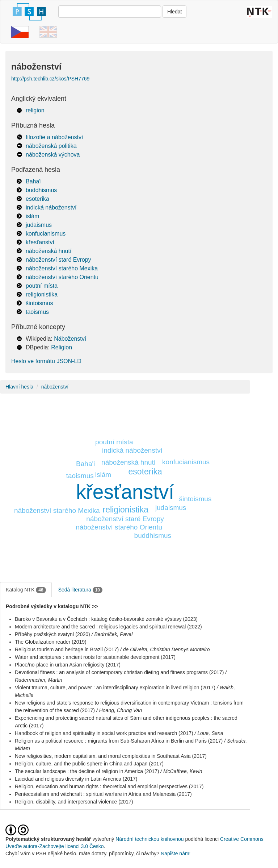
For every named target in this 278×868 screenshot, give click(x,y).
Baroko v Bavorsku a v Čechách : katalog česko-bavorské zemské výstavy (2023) (106, 619)
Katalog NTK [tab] (26, 590)
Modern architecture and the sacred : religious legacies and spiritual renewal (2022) (108, 627)
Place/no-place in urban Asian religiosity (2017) (68, 665)
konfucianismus (46, 234)
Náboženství (70, 339)
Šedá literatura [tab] (80, 590)
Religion (62, 347)
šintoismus (39, 303)
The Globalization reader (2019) (51, 642)
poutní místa (42, 286)
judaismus (39, 225)
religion (35, 110)
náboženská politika (51, 146)
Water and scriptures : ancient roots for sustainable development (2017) (95, 657)
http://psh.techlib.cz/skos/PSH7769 (50, 79)
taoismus (37, 312)
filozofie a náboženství (54, 137)
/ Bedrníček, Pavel (112, 634)
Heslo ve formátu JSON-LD (46, 361)
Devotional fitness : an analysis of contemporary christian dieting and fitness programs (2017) (119, 672)
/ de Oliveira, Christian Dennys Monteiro (165, 649)
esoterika (37, 199)
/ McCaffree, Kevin (181, 771)
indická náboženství (51, 207)
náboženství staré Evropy (58, 260)
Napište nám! (176, 854)
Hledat (174, 12)
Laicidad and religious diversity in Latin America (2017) (76, 779)
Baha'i (34, 181)
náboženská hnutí (49, 251)
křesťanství (40, 242)
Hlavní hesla (19, 387)
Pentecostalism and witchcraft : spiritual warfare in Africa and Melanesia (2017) (103, 794)
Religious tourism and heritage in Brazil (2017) (67, 649)
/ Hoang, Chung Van (119, 710)
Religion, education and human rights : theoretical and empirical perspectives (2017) (109, 786)
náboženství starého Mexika (62, 268)
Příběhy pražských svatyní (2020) (52, 634)
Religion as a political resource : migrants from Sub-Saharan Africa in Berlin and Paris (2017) (119, 741)
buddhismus (41, 190)
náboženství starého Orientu (62, 277)
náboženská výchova (53, 155)
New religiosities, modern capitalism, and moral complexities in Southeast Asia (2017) (111, 756)
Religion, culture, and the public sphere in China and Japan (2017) (89, 764)
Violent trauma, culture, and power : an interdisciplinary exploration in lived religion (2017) (115, 688)
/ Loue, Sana (209, 733)
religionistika (42, 294)
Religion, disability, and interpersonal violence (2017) (74, 802)
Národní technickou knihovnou (149, 839)
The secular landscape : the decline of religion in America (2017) (87, 771)
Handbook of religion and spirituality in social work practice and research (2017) (104, 733)
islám (32, 216)
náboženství (55, 387)
